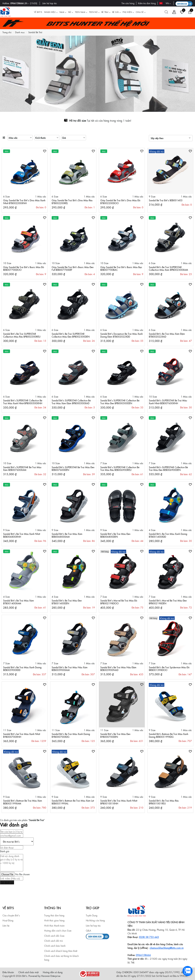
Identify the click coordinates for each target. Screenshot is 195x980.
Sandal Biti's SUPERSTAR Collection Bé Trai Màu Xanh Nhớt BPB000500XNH (23, 402)
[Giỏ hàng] (190, 12)
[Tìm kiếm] (166, 12)
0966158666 (17, 3)
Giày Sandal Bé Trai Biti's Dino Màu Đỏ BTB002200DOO (120, 202)
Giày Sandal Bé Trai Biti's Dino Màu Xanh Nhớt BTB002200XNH (24, 202)
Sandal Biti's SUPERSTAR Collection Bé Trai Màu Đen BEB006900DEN (168, 468)
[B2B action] (184, 3)
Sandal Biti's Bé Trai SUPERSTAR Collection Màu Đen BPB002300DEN (71, 335)
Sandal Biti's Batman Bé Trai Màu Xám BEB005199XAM (23, 802)
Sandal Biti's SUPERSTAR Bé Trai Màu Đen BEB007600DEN (73, 468)
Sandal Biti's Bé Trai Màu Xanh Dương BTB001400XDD (168, 535)
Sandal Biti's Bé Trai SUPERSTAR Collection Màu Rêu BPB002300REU (22, 335)
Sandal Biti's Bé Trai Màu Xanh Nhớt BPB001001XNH (119, 802)
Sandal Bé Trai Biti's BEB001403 (166, 200)
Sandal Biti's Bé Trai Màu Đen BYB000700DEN (115, 735)
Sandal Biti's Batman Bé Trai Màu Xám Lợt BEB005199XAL (73, 802)
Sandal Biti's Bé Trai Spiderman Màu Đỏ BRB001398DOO (169, 669)
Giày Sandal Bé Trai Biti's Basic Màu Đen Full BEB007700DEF (73, 268)
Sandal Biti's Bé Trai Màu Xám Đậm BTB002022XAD (167, 335)
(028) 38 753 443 (149, 937)
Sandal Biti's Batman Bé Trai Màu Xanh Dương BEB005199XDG (168, 735)
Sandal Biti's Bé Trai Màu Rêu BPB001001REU (164, 802)
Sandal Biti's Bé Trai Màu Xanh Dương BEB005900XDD (22, 669)
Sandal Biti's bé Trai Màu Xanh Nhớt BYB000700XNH (22, 735)
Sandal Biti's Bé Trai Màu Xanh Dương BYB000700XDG (71, 735)
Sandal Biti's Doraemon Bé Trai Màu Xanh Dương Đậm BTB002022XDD (121, 335)
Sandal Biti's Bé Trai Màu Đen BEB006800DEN (115, 535)
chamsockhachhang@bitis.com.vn (167, 948)
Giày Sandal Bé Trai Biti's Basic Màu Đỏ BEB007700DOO (24, 268)
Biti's (25, 976)
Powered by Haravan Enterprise (44, 976)
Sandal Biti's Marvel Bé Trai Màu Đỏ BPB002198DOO (119, 602)
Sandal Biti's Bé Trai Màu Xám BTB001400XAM (18, 602)
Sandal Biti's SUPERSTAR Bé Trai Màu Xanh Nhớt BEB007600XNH (168, 402)
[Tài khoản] (174, 12)
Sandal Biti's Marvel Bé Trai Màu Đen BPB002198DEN (168, 602)
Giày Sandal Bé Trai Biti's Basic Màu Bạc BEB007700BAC (121, 268)
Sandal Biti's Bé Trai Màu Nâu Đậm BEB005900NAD (118, 669)
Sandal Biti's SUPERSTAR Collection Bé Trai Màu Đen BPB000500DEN (120, 402)
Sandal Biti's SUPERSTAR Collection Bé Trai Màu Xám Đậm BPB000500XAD (71, 402)
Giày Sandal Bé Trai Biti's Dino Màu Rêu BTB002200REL (72, 202)
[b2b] (97, 936)
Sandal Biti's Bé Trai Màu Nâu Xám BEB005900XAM (70, 669)
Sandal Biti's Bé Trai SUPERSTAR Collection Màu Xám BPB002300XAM (168, 268)
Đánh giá (5, 851)
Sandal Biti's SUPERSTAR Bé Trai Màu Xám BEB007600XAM (22, 468)
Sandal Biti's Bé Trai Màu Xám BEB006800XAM (67, 535)
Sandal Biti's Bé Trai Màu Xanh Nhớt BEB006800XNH (22, 535)
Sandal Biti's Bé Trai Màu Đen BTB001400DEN (67, 602)
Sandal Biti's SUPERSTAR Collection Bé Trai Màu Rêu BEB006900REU (120, 468)
